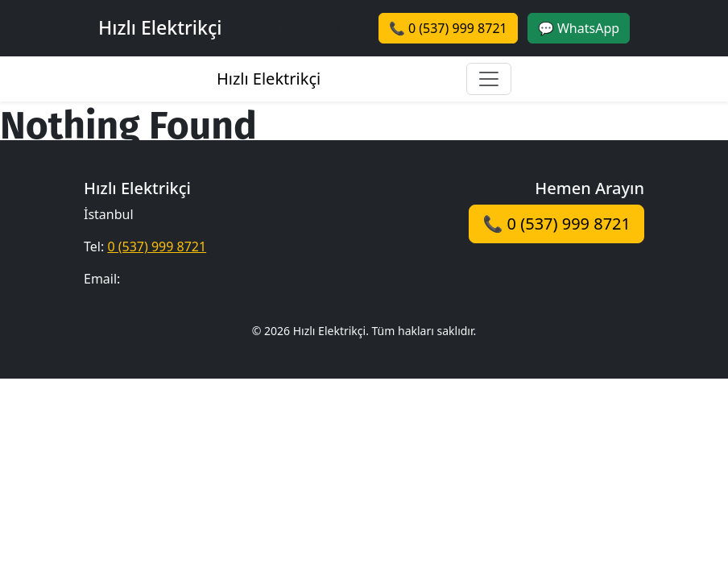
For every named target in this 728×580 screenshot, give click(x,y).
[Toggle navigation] (489, 79)
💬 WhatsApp (579, 28)
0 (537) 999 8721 (157, 246)
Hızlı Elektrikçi (269, 79)
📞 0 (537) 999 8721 (448, 28)
